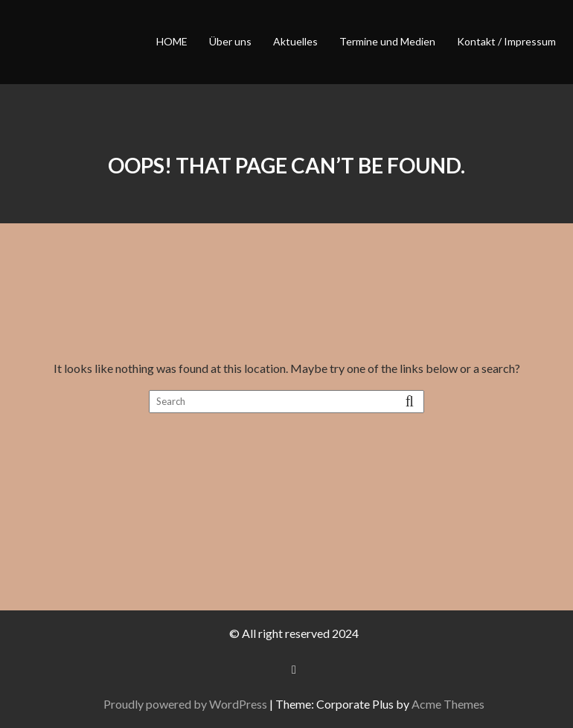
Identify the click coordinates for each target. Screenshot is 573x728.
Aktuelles (295, 41)
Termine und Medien (387, 41)
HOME (172, 41)
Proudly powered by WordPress (185, 704)
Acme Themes (448, 704)
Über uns (230, 41)
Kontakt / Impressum (506, 41)
